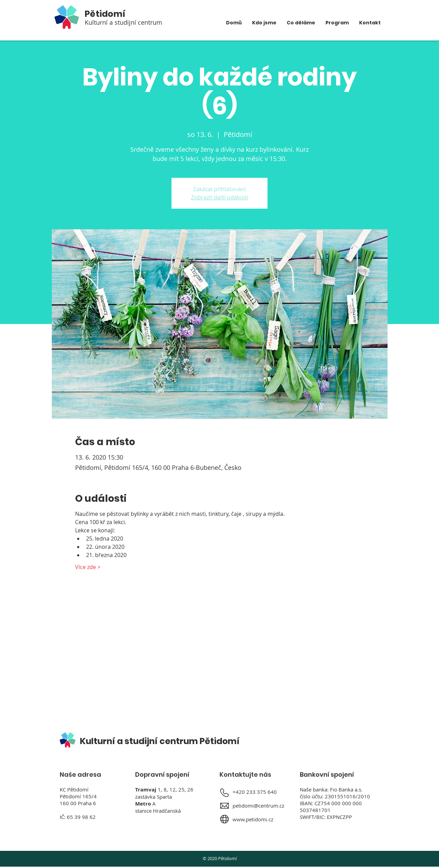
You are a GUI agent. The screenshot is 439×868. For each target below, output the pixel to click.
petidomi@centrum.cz (258, 806)
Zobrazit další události (219, 197)
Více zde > (88, 567)
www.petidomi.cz (253, 819)
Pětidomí (105, 14)
